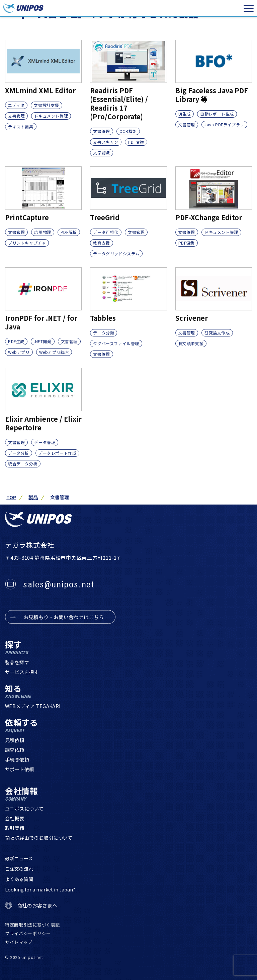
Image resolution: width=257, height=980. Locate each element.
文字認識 (101, 153)
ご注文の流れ (19, 869)
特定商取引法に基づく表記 (32, 925)
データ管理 (45, 442)
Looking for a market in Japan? (40, 889)
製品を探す (17, 662)
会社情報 (22, 794)
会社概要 (15, 818)
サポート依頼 (20, 769)
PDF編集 (187, 243)
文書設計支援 (47, 105)
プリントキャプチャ (27, 243)
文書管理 (16, 116)
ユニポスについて (24, 809)
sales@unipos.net (59, 584)
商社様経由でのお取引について (39, 838)
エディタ (16, 105)
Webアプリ (19, 352)
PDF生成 (16, 341)
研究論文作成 (217, 333)
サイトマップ (19, 942)
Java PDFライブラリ (224, 124)
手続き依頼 (17, 759)
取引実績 (15, 828)
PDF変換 (136, 142)
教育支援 (101, 243)
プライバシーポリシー (28, 933)
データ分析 (19, 453)
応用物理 (42, 232)
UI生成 (185, 114)
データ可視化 (106, 232)
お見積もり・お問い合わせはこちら (64, 617)
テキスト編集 (21, 126)
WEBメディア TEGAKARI (33, 706)
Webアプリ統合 (54, 352)
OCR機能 (128, 131)
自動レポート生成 (217, 114)
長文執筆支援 (191, 343)
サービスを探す (22, 672)
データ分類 (104, 333)
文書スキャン (106, 142)
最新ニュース (19, 858)
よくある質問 (19, 879)
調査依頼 (15, 750)
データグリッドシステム (116, 253)
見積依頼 (15, 740)
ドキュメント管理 (51, 116)
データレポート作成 (57, 453)
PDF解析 (69, 232)
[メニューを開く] (249, 8)
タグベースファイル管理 (116, 343)
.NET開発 (43, 341)
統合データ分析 (23, 464)
